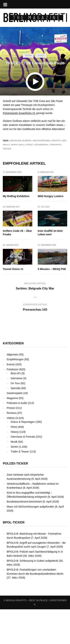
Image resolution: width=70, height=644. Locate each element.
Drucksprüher (41, 141)
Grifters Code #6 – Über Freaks (17, 233)
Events (11, 399)
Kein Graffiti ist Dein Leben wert (15, 271)
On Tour (15, 418)
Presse (11, 443)
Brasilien (16, 141)
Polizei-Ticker (15, 498)
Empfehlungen (15, 394)
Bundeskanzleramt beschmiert (24, 536)
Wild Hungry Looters (51, 196)
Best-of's (16, 408)
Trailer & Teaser (20, 486)
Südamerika (41, 145)
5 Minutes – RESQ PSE (52, 304)
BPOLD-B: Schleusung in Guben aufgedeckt (32, 595)
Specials (16, 423)
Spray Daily (18, 145)
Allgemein (12, 389)
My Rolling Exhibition (16, 196)
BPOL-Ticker (14, 557)
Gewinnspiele (15, 428)
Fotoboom (13, 404)
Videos (41, 56)
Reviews (12, 448)
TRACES (7, 149)
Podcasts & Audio (17, 438)
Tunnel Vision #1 (48, 269)
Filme (14, 462)
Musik (14, 476)
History (15, 467)
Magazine (12, 433)
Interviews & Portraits (23, 471)
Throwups (55, 145)
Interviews (17, 413)
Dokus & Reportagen (23, 457)
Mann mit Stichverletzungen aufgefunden (31, 541)
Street (29, 145)
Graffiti (56, 141)
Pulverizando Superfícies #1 (19, 113)
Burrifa (27, 141)
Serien (28, 56)
